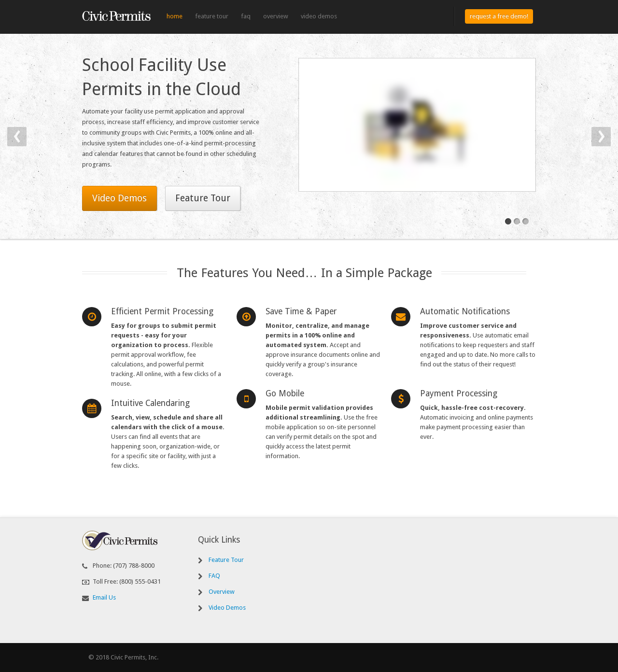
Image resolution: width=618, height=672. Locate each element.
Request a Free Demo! (499, 16)
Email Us (104, 597)
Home (175, 16)
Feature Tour (212, 16)
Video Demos (319, 16)
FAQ (246, 16)
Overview (276, 16)
